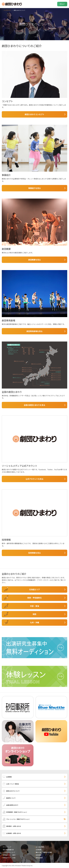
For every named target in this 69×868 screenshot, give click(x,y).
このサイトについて (9, 852)
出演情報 (9, 777)
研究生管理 (39, 858)
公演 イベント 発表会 (13, 784)
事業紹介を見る (34, 188)
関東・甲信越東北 (34, 598)
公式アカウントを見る (34, 479)
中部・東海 (34, 606)
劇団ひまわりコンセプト (34, 114)
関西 (34, 614)
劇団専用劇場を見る (34, 331)
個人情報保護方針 (8, 850)
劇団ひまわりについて (13, 791)
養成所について (11, 798)
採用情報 (39, 855)
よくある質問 (40, 847)
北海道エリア (34, 589)
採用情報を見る (34, 553)
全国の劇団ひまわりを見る (34, 405)
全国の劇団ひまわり (12, 805)
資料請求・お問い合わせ (14, 826)
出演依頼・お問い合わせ (14, 833)
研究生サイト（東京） (10, 855)
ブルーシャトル (18, 819)
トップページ (7, 10)
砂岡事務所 (17, 812)
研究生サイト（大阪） (10, 858)
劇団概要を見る (34, 260)
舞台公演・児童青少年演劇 (44, 852)
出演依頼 (39, 850)
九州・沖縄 (34, 622)
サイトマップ (7, 847)
